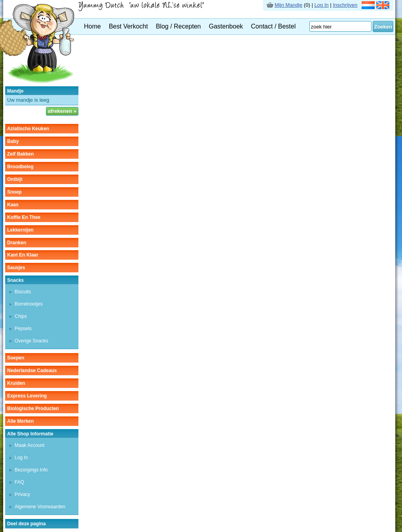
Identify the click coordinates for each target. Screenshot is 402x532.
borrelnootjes (29, 304)
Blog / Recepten (178, 26)
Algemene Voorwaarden (40, 507)
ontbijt (15, 179)
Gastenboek (226, 26)
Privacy (22, 494)
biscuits (23, 292)
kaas (13, 205)
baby (13, 141)
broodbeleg (20, 167)
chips (21, 316)
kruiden (16, 383)
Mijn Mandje (288, 5)
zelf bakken (20, 154)
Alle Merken (20, 421)
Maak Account (30, 445)
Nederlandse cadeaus (32, 370)
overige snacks (31, 341)
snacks (15, 280)
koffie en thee (24, 217)
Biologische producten (33, 408)
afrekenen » (62, 111)
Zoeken (383, 27)
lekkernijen (20, 230)
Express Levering (27, 396)
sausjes (16, 268)
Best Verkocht (129, 26)
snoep (14, 192)
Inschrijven (345, 5)
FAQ (19, 482)
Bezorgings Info (31, 470)
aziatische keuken (28, 129)
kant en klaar (23, 255)
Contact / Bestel (273, 26)
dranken (17, 243)
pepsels (23, 329)
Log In (322, 5)
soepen (16, 358)
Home (92, 26)
